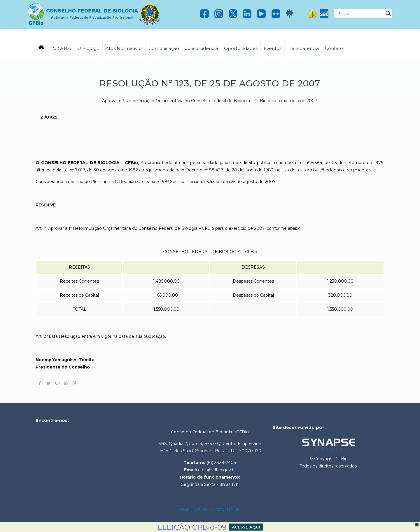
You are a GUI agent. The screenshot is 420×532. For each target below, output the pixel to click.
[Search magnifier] (388, 13)
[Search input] (360, 13)
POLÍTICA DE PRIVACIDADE (210, 510)
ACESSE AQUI (246, 527)
